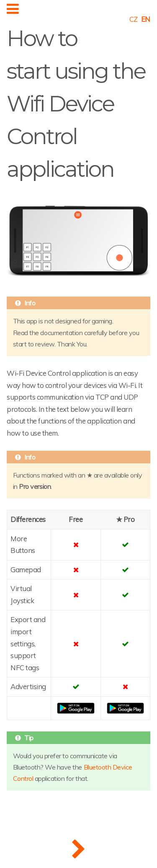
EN (146, 19)
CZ (134, 19)
